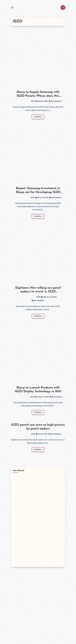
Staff (24, 101)
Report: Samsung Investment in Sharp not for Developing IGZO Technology (38, 192)
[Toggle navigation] (12, 8)
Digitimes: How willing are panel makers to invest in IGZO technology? (38, 292)
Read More (38, 117)
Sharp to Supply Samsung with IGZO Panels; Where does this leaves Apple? (38, 96)
